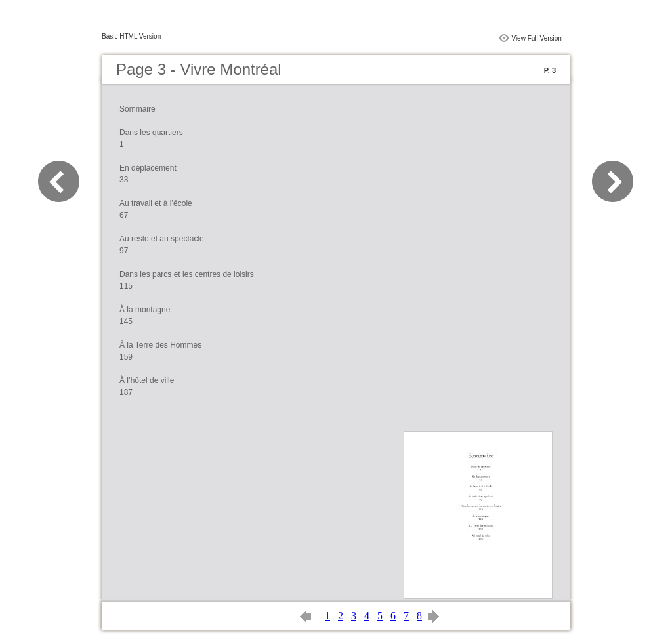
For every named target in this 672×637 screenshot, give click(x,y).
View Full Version (536, 38)
